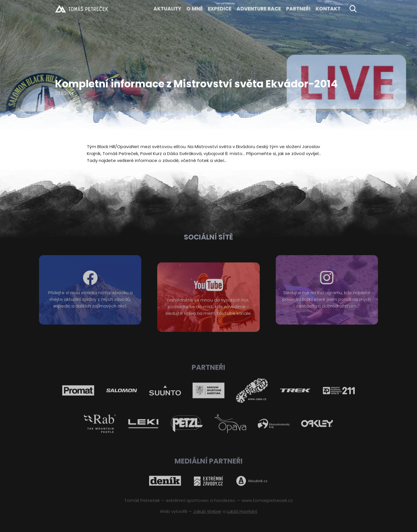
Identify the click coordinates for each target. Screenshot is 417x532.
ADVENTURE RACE (259, 9)
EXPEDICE (220, 9)
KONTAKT (328, 9)
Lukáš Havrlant (242, 511)
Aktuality (167, 9)
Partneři (298, 9)
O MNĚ (195, 9)
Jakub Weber (207, 511)
